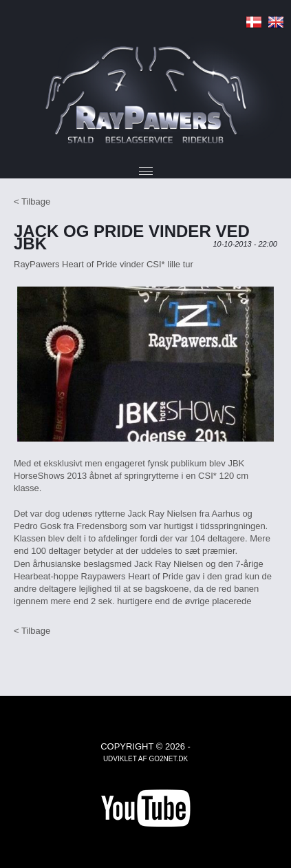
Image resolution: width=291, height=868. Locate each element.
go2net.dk (168, 759)
